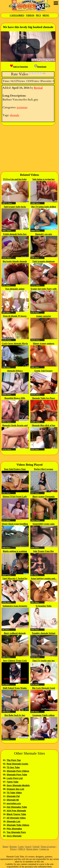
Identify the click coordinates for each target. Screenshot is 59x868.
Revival (38, 88)
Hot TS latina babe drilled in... (44, 207)
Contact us (44, 849)
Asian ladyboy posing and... (44, 579)
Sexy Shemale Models (18, 785)
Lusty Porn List (15, 778)
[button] (28, 47)
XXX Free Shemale (16, 811)
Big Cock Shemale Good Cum (44, 688)
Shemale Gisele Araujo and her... (15, 426)
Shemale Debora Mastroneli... (15, 371)
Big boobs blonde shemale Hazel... (15, 262)
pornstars (22, 107)
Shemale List (13, 821)
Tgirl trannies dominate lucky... (44, 262)
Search (28, 847)
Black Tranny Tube (16, 814)
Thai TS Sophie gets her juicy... (44, 661)
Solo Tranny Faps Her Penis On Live (44, 552)
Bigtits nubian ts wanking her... (15, 552)
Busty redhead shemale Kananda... (15, 633)
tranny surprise (44, 316)
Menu (46, 15)
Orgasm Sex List (15, 789)
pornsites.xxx (14, 803)
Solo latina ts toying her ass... (44, 180)
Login (21, 847)
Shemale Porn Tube (17, 775)
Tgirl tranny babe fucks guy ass (15, 207)
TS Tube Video (14, 793)
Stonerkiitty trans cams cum (44, 524)
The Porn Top (14, 760)
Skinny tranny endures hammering (44, 344)
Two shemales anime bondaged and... (15, 289)
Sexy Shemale (14, 836)
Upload (36, 847)
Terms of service (48, 847)
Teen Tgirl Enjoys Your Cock (15, 469)
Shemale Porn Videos (18, 771)
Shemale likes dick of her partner (44, 426)
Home (5, 847)
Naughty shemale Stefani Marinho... (44, 633)
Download (40, 67)
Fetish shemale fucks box (15, 234)
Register (13, 847)
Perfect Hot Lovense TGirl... (44, 469)
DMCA (22, 849)
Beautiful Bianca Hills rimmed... (15, 398)
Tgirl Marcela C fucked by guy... (15, 579)
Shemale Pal (13, 796)
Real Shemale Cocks (17, 764)
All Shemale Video (16, 818)
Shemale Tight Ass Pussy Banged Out (44, 398)
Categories (17, 15)
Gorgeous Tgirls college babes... (44, 716)
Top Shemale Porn (16, 832)
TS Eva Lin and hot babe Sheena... (15, 180)
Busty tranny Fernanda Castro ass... (44, 497)
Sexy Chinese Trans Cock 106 (15, 661)
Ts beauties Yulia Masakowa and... (44, 606)
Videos (30, 15)
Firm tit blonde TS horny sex (15, 316)
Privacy (13, 849)
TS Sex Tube (13, 767)
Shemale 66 (13, 800)
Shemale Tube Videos (18, 825)
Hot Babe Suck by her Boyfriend (15, 716)
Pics (38, 15)
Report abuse (32, 849)
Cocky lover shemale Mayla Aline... (15, 344)
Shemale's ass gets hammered (44, 234)
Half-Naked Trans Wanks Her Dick (15, 688)
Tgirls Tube (12, 782)
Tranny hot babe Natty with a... (44, 289)
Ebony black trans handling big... (15, 524)
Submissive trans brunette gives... (15, 606)
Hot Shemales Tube (17, 807)
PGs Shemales (14, 829)
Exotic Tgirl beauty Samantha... (44, 371)
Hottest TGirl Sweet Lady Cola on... (15, 497)
